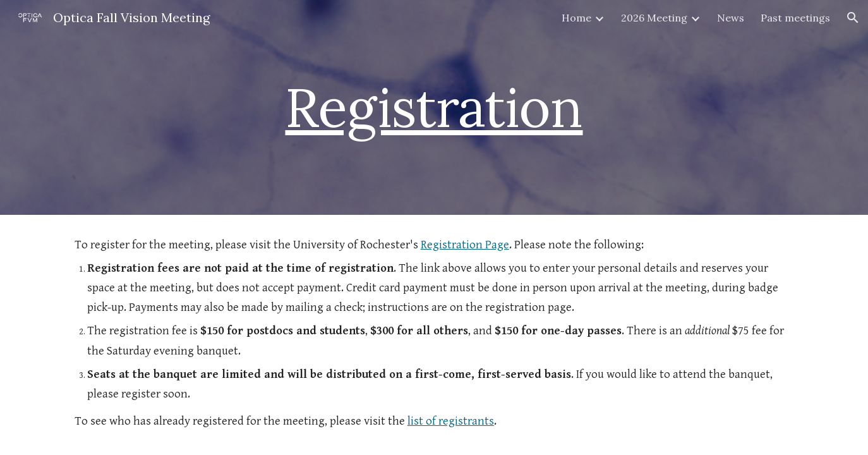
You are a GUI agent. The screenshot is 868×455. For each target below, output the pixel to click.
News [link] (731, 18)
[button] (853, 18)
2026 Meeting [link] (654, 18)
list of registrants (451, 421)
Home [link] (576, 18)
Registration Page (465, 245)
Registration (434, 107)
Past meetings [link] (795, 18)
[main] (434, 107)
